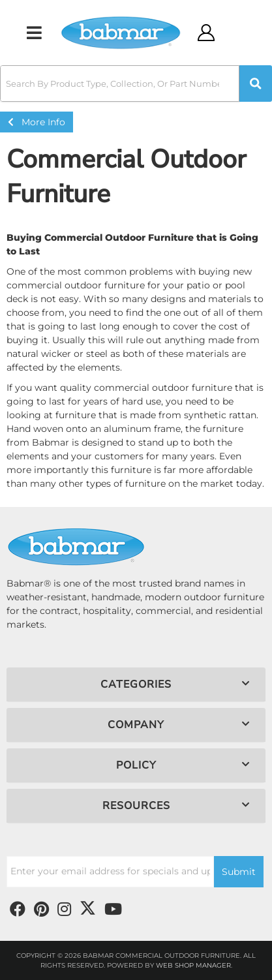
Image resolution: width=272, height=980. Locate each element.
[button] (136, 84)
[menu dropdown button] (34, 33)
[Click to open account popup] (206, 33)
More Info (37, 122)
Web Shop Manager (193, 965)
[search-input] (120, 84)
